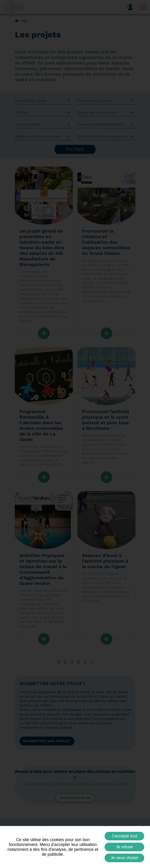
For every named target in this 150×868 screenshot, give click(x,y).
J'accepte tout (124, 836)
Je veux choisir (124, 858)
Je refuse (124, 847)
